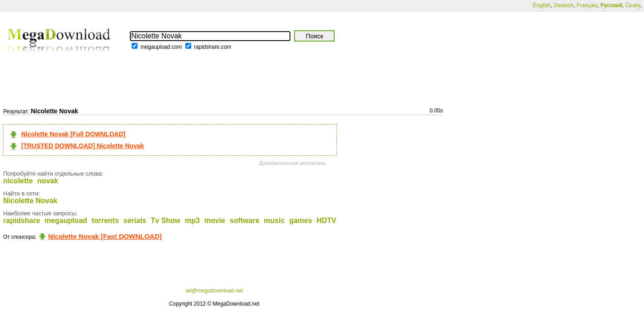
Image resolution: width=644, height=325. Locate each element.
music (274, 221)
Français (587, 5)
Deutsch (564, 5)
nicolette (18, 181)
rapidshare (22, 221)
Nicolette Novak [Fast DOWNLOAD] (105, 236)
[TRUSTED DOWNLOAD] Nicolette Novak (83, 146)
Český (632, 5)
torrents (105, 221)
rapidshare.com (213, 47)
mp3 (192, 221)
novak (48, 181)
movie (215, 221)
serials (135, 221)
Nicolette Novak (30, 201)
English (542, 5)
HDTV (327, 221)
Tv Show (166, 221)
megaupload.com (161, 47)
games (301, 221)
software (244, 221)
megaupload (66, 221)
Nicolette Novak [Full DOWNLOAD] (73, 134)
